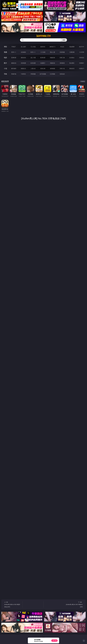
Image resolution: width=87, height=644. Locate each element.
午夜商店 (23, 74)
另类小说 (62, 68)
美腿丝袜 (52, 63)
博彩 (5, 47)
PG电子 (14, 47)
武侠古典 (43, 68)
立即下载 (54, 641)
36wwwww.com (43, 36)
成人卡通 (33, 58)
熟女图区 (72, 63)
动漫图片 (43, 63)
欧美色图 (33, 63)
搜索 (64, 40)
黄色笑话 (72, 68)
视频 (5, 52)
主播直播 (72, 52)
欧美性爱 (43, 58)
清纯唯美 (62, 63)
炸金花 (62, 47)
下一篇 (74, 605)
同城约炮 (14, 74)
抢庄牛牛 (82, 47)
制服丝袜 (52, 58)
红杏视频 (52, 74)
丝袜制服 (62, 52)
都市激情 (14, 68)
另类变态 (82, 58)
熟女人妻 (52, 52)
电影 (5, 58)
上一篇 (13, 605)
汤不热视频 (43, 74)
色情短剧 (62, 74)
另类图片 (82, 63)
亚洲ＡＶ (14, 52)
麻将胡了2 (53, 47)
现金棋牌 (72, 47)
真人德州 (23, 47)
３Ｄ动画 (43, 52)
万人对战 (33, 47)
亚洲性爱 (14, 58)
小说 (5, 68)
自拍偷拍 (23, 52)
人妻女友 (33, 68)
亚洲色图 (23, 63)
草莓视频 (33, 74)
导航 (5, 74)
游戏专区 (43, 47)
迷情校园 (52, 68)
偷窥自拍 (14, 63)
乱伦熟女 (72, 58)
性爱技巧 (82, 68)
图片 (5, 63)
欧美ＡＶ (33, 52)
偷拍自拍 (23, 58)
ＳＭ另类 (82, 52)
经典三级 (62, 58)
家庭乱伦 (23, 68)
